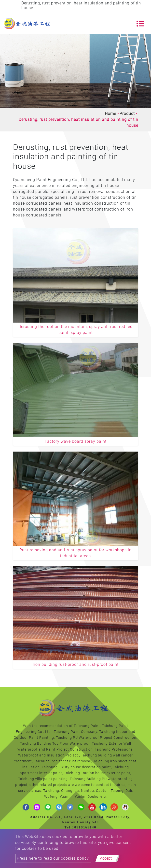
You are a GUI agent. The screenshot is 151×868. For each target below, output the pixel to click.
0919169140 (85, 827)
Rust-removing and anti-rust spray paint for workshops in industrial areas (75, 553)
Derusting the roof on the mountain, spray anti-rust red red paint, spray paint (75, 330)
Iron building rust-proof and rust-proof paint (76, 664)
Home (110, 114)
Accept (106, 858)
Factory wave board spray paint (76, 441)
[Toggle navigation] (140, 24)
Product (127, 114)
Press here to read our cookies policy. (53, 858)
